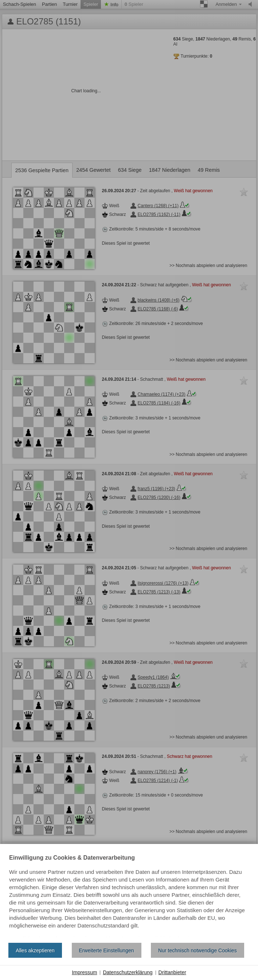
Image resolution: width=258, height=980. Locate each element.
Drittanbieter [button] (172, 972)
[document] (129, 896)
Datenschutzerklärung (128, 972)
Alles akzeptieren (35, 950)
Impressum (84, 972)
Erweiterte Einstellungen (107, 950)
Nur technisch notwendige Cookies (198, 950)
